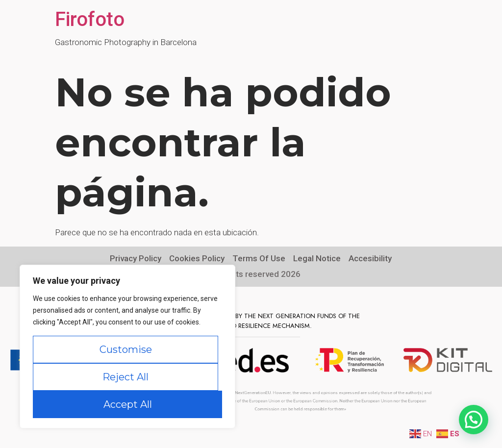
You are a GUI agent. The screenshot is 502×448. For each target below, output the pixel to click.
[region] (127, 347)
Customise (126, 349)
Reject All (125, 377)
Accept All (128, 404)
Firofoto (90, 19)
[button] (474, 420)
